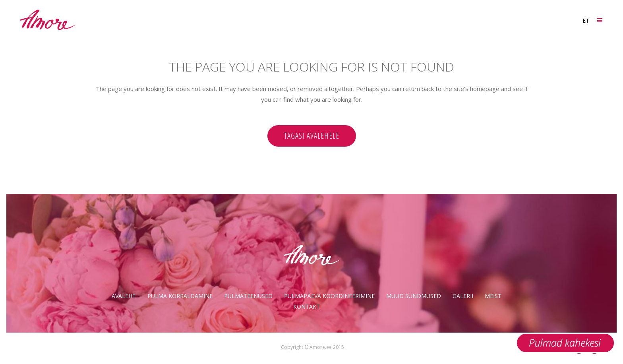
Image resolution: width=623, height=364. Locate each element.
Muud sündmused (414, 296)
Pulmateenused (248, 296)
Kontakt (307, 307)
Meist (493, 296)
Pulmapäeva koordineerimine (329, 296)
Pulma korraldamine (180, 296)
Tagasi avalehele (312, 136)
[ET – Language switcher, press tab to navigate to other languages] (585, 20)
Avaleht (124, 296)
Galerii (463, 296)
